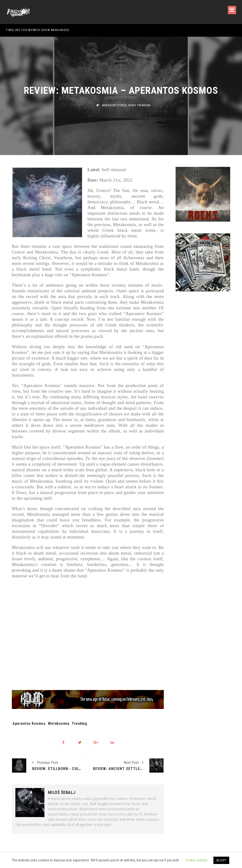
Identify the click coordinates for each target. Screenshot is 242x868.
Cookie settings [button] (196, 860)
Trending (79, 723)
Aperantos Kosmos (29, 723)
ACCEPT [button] (221, 860)
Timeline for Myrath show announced (38, 30)
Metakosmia (58, 723)
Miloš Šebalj (62, 792)
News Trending (139, 105)
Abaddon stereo (114, 105)
